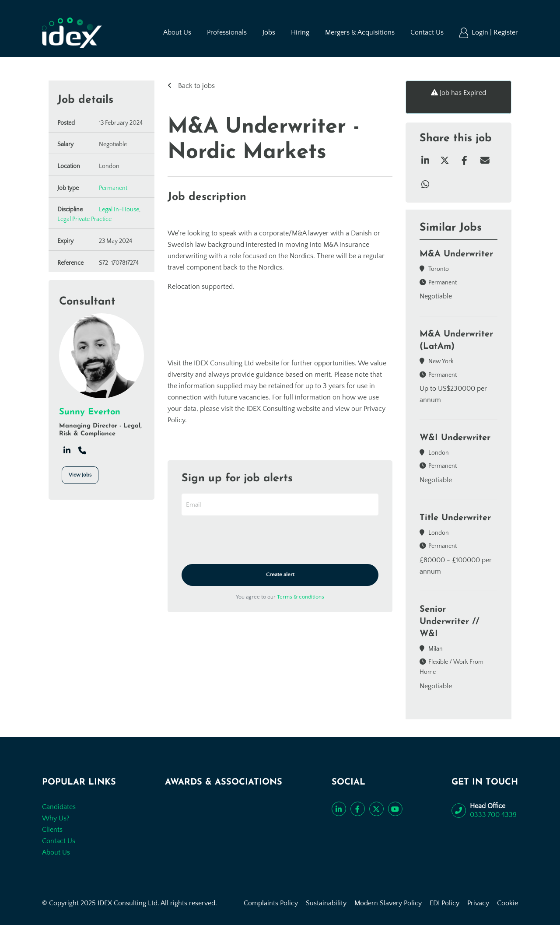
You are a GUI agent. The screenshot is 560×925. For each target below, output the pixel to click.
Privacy (478, 903)
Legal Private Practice (84, 219)
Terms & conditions (301, 597)
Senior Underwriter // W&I (449, 622)
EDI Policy (444, 903)
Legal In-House (119, 210)
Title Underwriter (455, 518)
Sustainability (326, 903)
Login (481, 32)
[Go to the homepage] (72, 33)
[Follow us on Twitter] (376, 809)
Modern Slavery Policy (388, 903)
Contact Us (427, 32)
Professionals (227, 32)
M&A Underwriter (456, 254)
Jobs (269, 32)
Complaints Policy (271, 903)
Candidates (59, 807)
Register (506, 32)
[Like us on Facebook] (358, 809)
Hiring (300, 32)
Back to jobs (196, 86)
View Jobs (80, 475)
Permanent (113, 188)
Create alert (280, 575)
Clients (52, 830)
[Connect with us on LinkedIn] (339, 809)
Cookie (507, 903)
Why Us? (56, 818)
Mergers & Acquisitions (360, 32)
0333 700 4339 (493, 815)
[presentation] (248, 540)
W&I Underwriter (455, 438)
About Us (177, 32)
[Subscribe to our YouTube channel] (395, 809)
